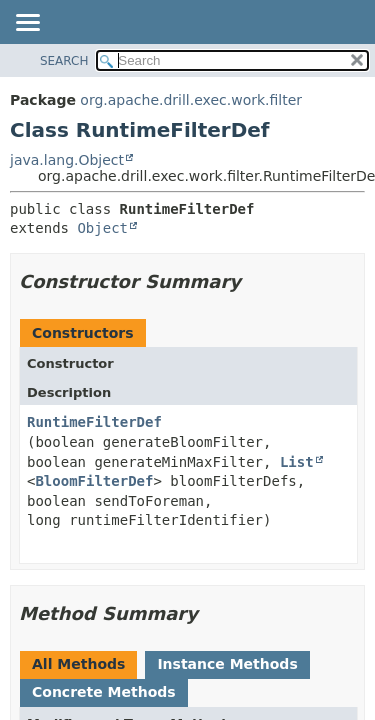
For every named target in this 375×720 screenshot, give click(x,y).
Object (102, 228)
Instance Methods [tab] (227, 664)
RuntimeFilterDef (94, 422)
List (297, 462)
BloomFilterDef (94, 481)
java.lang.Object (67, 160)
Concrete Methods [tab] (104, 692)
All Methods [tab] (78, 664)
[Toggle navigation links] (27, 24)
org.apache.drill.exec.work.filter (191, 100)
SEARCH (64, 61)
